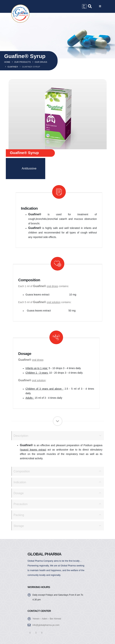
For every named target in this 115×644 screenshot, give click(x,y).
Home (7, 62)
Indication (20, 482)
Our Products (22, 62)
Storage (19, 526)
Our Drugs (41, 62)
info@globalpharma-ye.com (47, 625)
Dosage (19, 493)
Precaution (21, 504)
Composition (22, 471)
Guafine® (13, 67)
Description (21, 436)
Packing (19, 515)
